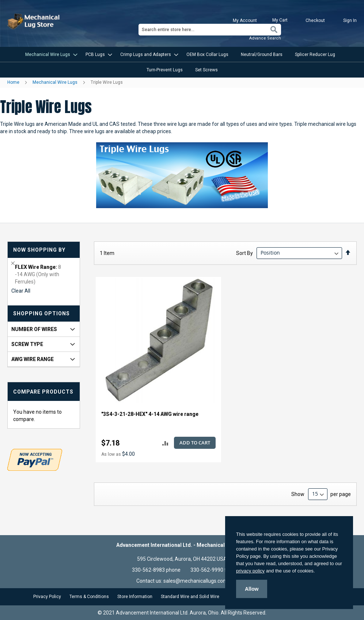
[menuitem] (49, 55)
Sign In (350, 20)
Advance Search (265, 38)
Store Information (135, 597)
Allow (252, 589)
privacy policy (250, 571)
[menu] (182, 62)
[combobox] (210, 30)
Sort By (244, 253)
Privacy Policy (47, 597)
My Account (245, 20)
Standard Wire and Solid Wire (190, 597)
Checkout (315, 20)
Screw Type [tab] (27, 344)
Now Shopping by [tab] (39, 250)
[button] (165, 443)
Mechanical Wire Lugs (56, 82)
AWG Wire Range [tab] (33, 359)
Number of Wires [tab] (34, 329)
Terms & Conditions (89, 597)
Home (14, 82)
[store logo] (34, 21)
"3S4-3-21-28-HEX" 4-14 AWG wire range (150, 414)
